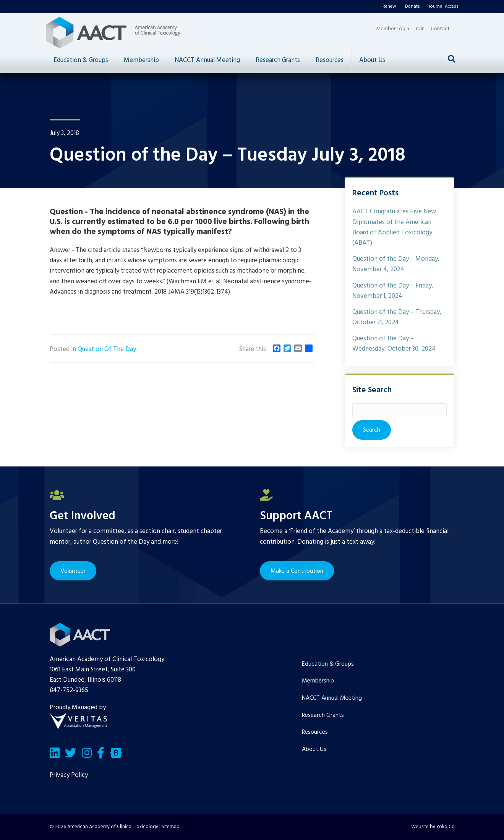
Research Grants (278, 60)
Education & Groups (81, 60)
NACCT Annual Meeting (207, 60)
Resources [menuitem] (315, 732)
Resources (330, 60)
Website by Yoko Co (433, 827)
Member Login (393, 29)
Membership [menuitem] (318, 681)
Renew (389, 6)
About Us (372, 60)
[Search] (452, 59)
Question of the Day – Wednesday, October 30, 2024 (394, 344)
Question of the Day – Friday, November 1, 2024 (393, 291)
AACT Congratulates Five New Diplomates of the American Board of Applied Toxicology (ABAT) (394, 227)
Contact (440, 29)
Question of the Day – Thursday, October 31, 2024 (397, 317)
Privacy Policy (69, 775)
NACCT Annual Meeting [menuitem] (332, 698)
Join (420, 29)
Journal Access (444, 6)
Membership (141, 60)
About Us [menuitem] (314, 749)
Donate (412, 6)
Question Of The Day (107, 349)
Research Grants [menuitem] (323, 715)
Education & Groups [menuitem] (328, 664)
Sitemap (171, 827)
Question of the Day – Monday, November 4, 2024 (396, 264)
